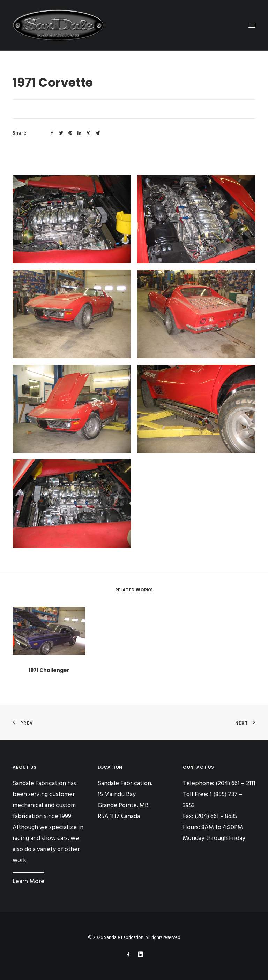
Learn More (28, 882)
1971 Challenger (49, 689)
